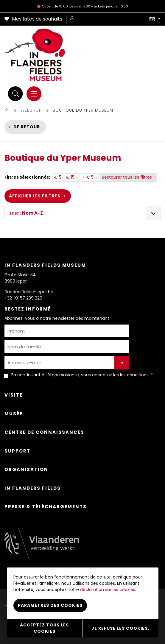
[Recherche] (15, 94)
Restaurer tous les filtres (129, 177)
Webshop (31, 110)
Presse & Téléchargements (46, 507)
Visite (14, 395)
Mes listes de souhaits (33, 19)
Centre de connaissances (44, 432)
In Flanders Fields (33, 488)
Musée (14, 414)
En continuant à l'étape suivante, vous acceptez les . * (82, 375)
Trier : (26, 213)
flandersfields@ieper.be (29, 292)
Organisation (26, 469)
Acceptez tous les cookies (44, 628)
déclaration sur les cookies (108, 590)
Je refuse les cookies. (120, 628)
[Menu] (34, 94)
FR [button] (153, 19)
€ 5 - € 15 (66, 177)
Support (17, 451)
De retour (27, 127)
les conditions (134, 375)
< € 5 (90, 177)
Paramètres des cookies (50, 605)
